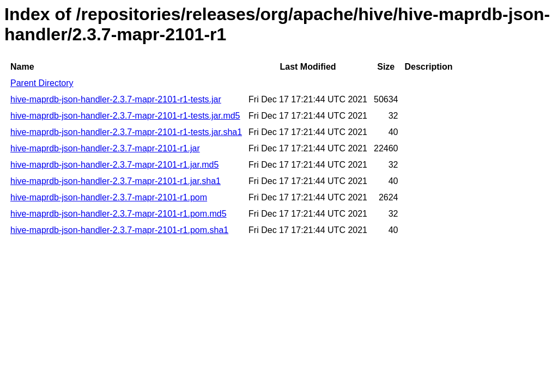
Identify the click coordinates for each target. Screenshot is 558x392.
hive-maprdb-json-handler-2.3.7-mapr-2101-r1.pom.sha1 (119, 230)
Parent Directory (42, 83)
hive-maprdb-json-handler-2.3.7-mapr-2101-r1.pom (109, 197)
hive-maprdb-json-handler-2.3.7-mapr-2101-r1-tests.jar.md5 (125, 116)
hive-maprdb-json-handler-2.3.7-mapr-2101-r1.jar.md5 (114, 165)
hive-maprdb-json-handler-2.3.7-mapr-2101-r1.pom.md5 (119, 214)
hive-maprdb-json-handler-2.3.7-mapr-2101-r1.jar (105, 148)
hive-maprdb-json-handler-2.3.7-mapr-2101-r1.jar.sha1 (116, 181)
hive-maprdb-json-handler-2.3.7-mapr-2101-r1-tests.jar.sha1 (126, 132)
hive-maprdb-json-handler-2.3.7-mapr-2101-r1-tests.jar (116, 99)
